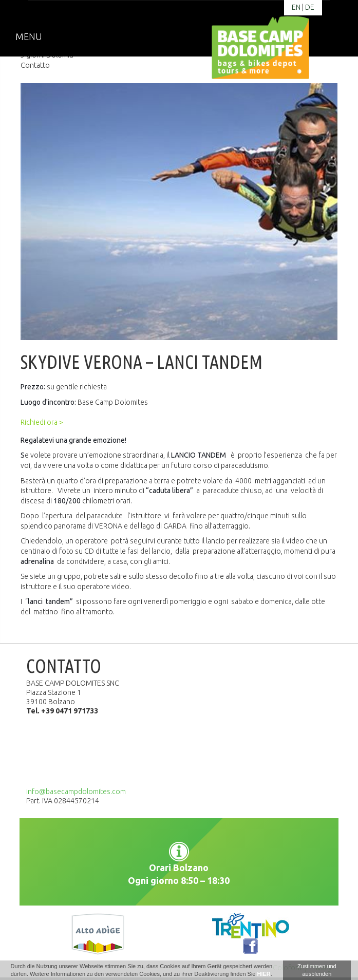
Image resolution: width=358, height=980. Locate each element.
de (310, 7)
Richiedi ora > (42, 422)
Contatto (35, 65)
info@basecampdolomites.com (76, 791)
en (296, 7)
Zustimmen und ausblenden (317, 970)
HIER (264, 974)
